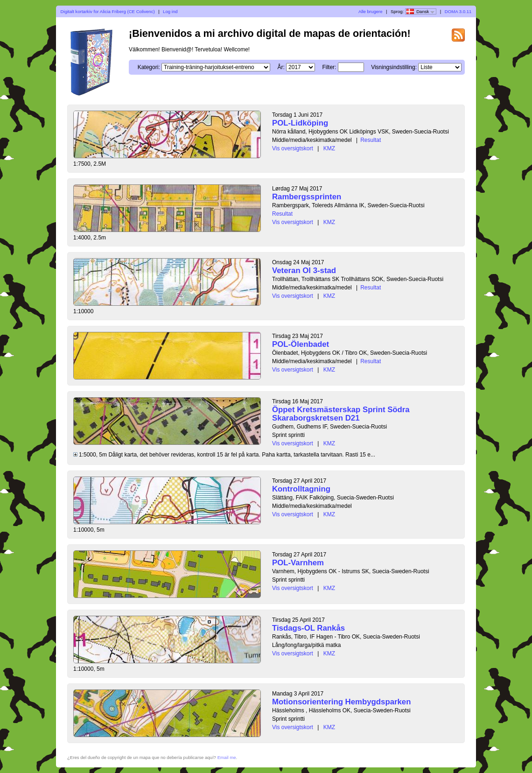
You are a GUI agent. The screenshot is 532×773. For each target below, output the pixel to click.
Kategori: (149, 67)
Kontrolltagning (301, 489)
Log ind (170, 11)
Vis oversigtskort (293, 148)
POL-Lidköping (300, 123)
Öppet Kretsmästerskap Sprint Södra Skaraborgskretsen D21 (341, 414)
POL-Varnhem (298, 563)
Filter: (329, 67)
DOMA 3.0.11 (458, 11)
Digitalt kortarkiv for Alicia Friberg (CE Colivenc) (108, 11)
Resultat (371, 140)
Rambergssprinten (307, 197)
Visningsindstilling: (394, 67)
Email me (227, 757)
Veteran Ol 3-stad (304, 271)
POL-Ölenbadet (301, 344)
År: (281, 67)
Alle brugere (371, 11)
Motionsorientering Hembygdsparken (341, 702)
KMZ (329, 148)
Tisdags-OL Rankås (308, 628)
